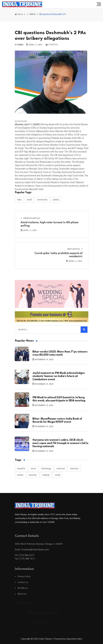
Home (19, 14)
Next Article (75, 249)
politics (20, 475)
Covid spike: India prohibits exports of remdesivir (59, 255)
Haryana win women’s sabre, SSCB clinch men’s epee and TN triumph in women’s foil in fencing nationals (60, 443)
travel (33, 469)
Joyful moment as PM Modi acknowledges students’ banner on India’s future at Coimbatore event (59, 376)
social (58, 475)
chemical (61, 469)
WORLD (29, 200)
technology (46, 469)
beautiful (21, 469)
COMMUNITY (42, 200)
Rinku (20, 45)
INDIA (33, 14)
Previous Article (30, 218)
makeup (46, 475)
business (33, 475)
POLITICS (56, 200)
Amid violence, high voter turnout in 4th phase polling (50, 224)
